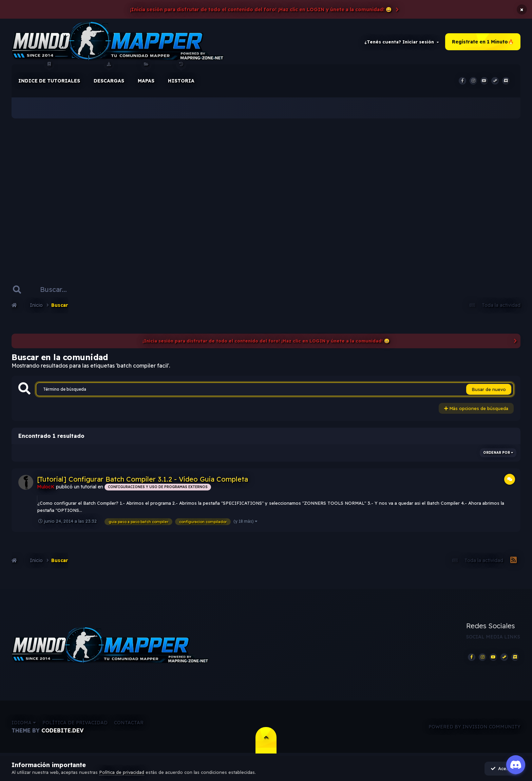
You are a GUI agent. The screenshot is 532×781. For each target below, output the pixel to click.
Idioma (24, 724)
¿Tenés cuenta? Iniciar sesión (402, 42)
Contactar (129, 724)
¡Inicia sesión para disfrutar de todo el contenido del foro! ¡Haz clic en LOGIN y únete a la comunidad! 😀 (261, 10)
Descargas (109, 74)
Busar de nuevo (489, 390)
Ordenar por (498, 453)
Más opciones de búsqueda (476, 409)
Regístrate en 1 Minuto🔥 (483, 42)
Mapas (146, 74)
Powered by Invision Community (474, 727)
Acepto (502, 768)
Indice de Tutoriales (49, 74)
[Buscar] (57, 290)
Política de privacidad (75, 724)
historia (181, 74)
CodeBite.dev (62, 731)
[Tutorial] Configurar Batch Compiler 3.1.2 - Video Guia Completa (142, 479)
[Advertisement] (266, 190)
